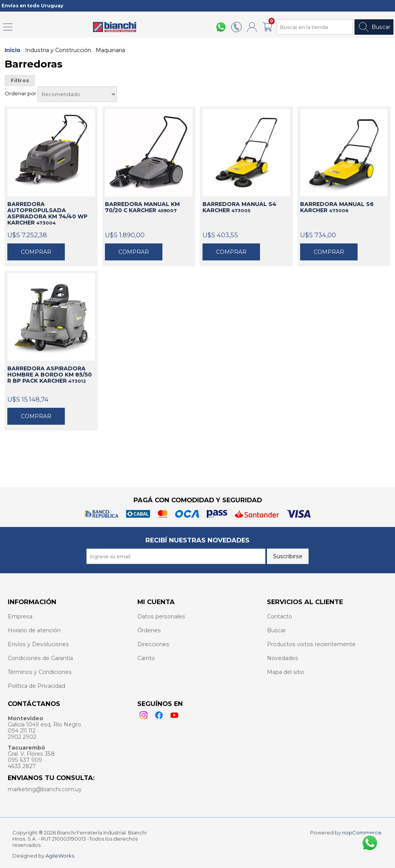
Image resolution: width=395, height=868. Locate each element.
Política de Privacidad (36, 686)
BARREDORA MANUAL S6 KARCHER (337, 207)
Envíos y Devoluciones (38, 644)
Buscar (374, 27)
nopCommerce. (362, 833)
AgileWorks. (60, 856)
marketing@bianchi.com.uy (45, 789)
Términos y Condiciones (40, 672)
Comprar (36, 252)
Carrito (146, 658)
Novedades (283, 658)
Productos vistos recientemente (311, 644)
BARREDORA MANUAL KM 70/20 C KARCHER (142, 207)
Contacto (279, 616)
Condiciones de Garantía (40, 658)
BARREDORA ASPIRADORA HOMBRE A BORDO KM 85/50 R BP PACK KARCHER (50, 375)
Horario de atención (34, 630)
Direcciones (153, 644)
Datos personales (161, 616)
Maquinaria (110, 50)
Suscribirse (288, 556)
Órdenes (149, 630)
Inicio (13, 50)
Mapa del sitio (286, 672)
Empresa (20, 616)
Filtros (20, 81)
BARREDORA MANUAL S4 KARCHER (240, 207)
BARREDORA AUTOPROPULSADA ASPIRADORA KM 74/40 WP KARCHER (47, 213)
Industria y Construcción (58, 50)
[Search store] (315, 27)
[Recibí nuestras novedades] (176, 556)
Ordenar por (21, 93)
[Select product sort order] (77, 94)
